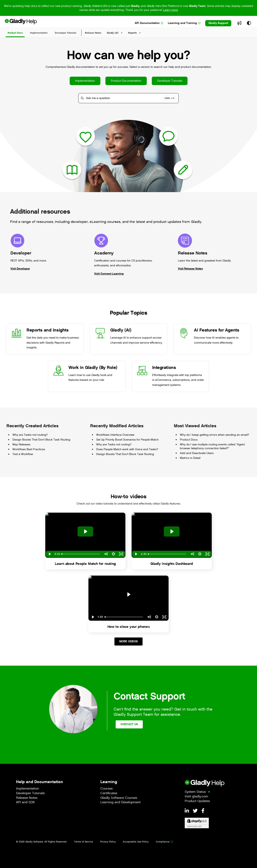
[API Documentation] (149, 23)
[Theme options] (249, 23)
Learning (109, 782)
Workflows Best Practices (29, 449)
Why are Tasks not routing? (30, 435)
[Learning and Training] (184, 23)
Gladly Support (218, 23)
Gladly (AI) (113, 33)
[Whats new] (239, 23)
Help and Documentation (40, 782)
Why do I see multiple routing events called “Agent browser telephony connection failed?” (212, 446)
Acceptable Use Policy (136, 842)
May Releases (21, 445)
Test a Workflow (23, 454)
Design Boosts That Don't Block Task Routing (41, 440)
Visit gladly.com (196, 797)
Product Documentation (126, 81)
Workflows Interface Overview (115, 435)
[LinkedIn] (188, 811)
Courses (107, 789)
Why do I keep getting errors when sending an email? (214, 435)
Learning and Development (120, 803)
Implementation (85, 81)
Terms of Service (84, 842)
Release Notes (93, 33)
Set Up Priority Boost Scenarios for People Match (127, 440)
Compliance (163, 842)
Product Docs (189, 440)
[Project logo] (28, 23)
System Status (195, 792)
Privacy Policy (108, 842)
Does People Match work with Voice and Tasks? (127, 449)
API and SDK (25, 803)
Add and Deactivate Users (197, 453)
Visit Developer (20, 269)
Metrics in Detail (190, 458)
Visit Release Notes (190, 269)
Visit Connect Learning (109, 274)
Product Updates (197, 801)
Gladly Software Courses (119, 798)
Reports (132, 33)
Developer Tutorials (170, 81)
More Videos (128, 641)
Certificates (109, 793)
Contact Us (129, 724)
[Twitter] (196, 811)
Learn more (170, 10)
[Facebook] (203, 811)
